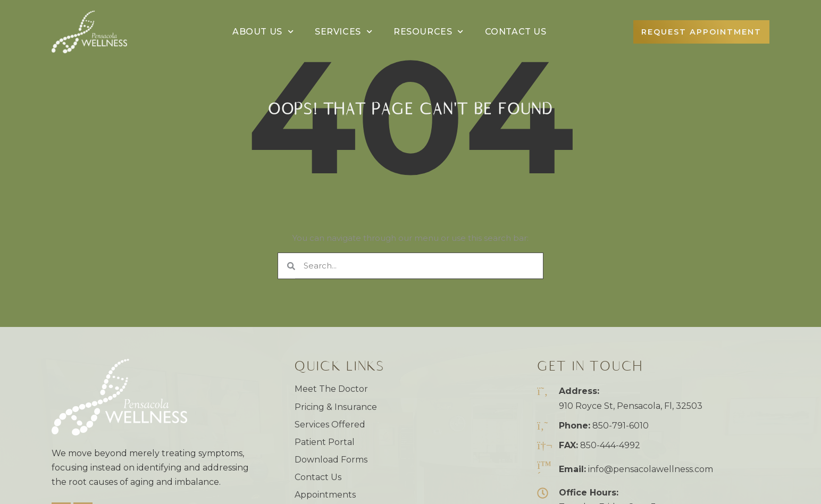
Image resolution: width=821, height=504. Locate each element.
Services (344, 32)
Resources (429, 32)
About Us (263, 32)
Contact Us (516, 32)
